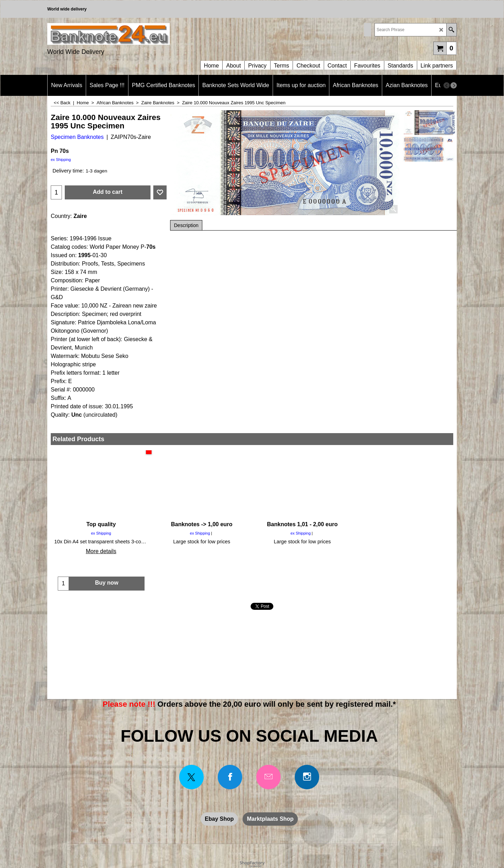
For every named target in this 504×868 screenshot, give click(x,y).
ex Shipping (61, 160)
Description (186, 225)
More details (101, 551)
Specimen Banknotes (77, 137)
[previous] (447, 85)
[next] (454, 85)
